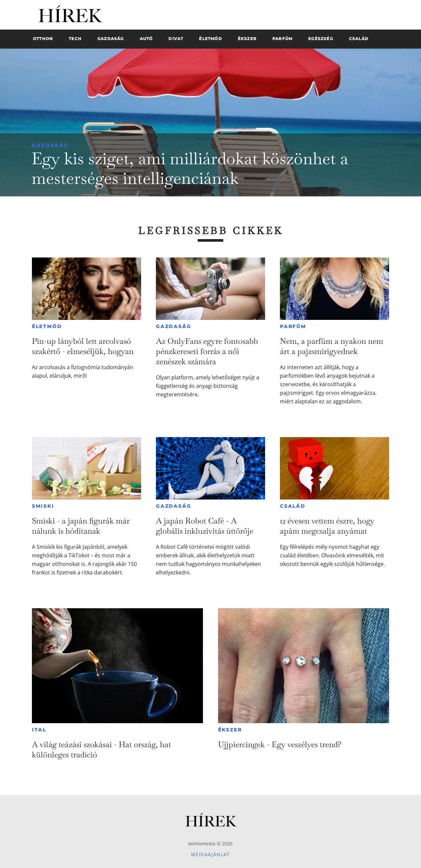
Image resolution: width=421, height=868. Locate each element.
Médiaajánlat (210, 854)
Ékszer (230, 730)
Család (293, 506)
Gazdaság (50, 145)
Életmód (47, 326)
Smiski (43, 506)
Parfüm (293, 326)
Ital (39, 730)
